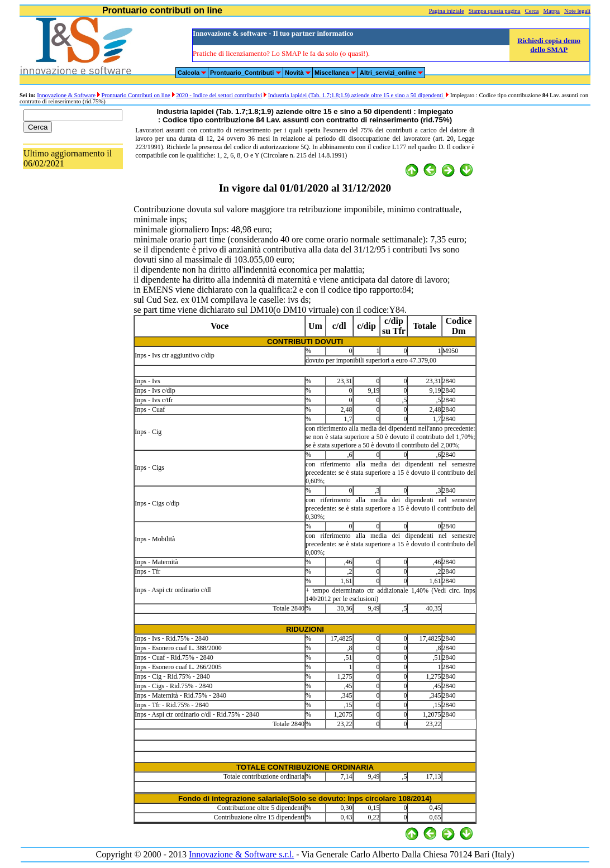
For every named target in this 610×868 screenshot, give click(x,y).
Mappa (551, 11)
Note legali (577, 11)
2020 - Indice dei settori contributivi (219, 95)
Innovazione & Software (66, 95)
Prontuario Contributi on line (135, 95)
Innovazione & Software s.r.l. (241, 854)
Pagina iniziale (447, 11)
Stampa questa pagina (495, 11)
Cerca (532, 11)
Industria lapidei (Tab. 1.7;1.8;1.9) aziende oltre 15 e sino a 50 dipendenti (356, 95)
